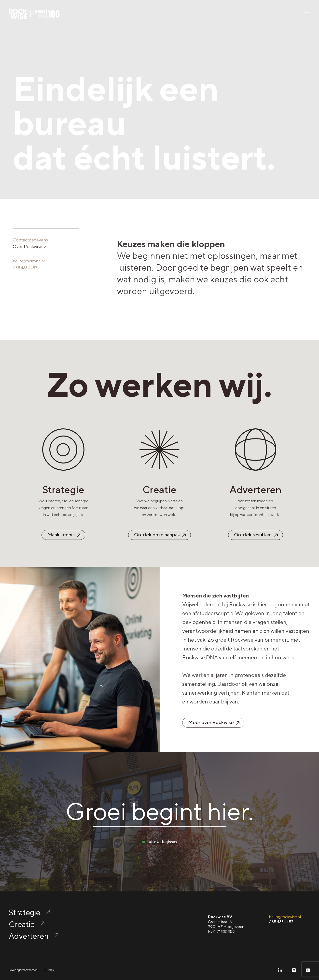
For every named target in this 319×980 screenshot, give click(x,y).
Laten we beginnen (162, 842)
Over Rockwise (29, 246)
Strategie (25, 912)
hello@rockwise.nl (29, 261)
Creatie (22, 924)
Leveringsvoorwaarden (23, 970)
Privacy (49, 970)
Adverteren (29, 936)
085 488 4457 (25, 268)
